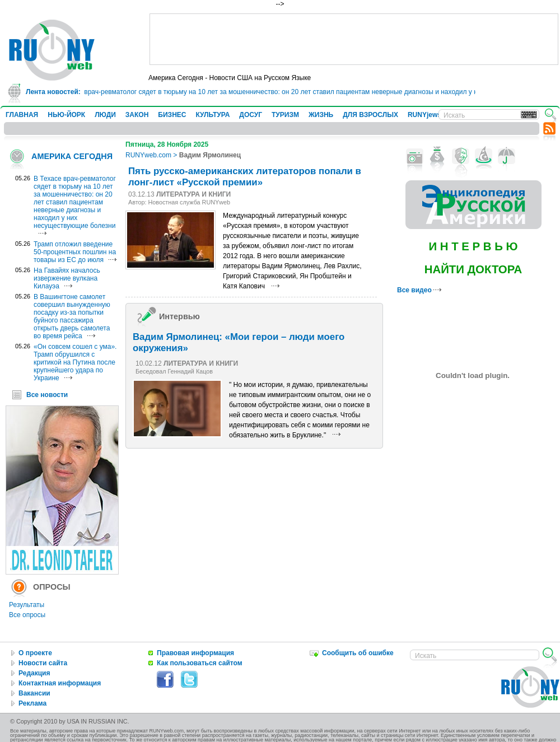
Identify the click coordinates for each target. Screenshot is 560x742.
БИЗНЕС (172, 115)
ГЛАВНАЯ (22, 115)
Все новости (47, 395)
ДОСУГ (251, 115)
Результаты (27, 605)
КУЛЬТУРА (213, 115)
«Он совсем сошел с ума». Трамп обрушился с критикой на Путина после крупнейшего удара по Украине (75, 362)
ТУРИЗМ (285, 115)
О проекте (35, 653)
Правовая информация (195, 653)
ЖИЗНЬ (321, 115)
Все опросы (27, 615)
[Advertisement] (354, 39)
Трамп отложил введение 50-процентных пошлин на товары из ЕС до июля (75, 252)
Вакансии (34, 693)
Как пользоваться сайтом (200, 663)
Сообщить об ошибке (358, 653)
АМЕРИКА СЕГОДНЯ (72, 156)
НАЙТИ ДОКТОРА (473, 269)
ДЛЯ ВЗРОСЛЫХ (370, 115)
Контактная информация (60, 683)
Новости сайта (43, 663)
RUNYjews (424, 115)
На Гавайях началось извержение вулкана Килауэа (67, 278)
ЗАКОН (137, 115)
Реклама (32, 703)
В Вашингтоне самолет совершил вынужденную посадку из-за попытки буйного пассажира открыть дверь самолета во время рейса (72, 316)
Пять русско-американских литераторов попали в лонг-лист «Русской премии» (245, 177)
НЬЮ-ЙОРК (66, 115)
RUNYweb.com (148, 155)
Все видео (419, 290)
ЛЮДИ (105, 115)
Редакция (34, 673)
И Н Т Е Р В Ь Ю (473, 246)
